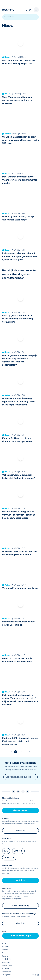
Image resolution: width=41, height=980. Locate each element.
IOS (6, 851)
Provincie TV (7, 959)
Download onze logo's (20, 936)
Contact (5, 953)
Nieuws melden (21, 811)
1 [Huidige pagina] (16, 752)
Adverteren (6, 947)
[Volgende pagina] (29, 752)
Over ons (5, 950)
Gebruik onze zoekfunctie (20, 777)
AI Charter (6, 969)
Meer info (20, 831)
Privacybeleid (7, 975)
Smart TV (9, 858)
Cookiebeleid (7, 972)
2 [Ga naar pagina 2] (19, 752)
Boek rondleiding (21, 906)
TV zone (5, 956)
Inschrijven (21, 880)
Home (4, 944)
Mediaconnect (7, 966)
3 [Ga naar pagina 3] (22, 752)
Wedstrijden (6, 962)
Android (18, 851)
